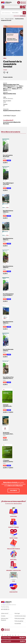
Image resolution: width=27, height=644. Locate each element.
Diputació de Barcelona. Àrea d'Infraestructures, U (11, 85)
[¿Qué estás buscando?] (6, 13)
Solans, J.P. (15, 89)
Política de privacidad (20, 618)
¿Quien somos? (5, 613)
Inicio (2, 19)
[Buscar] (24, 13)
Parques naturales (8, 77)
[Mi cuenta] (21, 7)
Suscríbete (13, 491)
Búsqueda (19, 16)
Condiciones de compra (20, 616)
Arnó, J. (21, 86)
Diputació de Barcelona (10, 94)
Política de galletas (19, 621)
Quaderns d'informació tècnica (12, 111)
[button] (24, 7)
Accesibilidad (18, 624)
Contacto (3, 616)
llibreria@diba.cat (5, 609)
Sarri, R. (5, 90)
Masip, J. (10, 87)
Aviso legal (17, 613)
